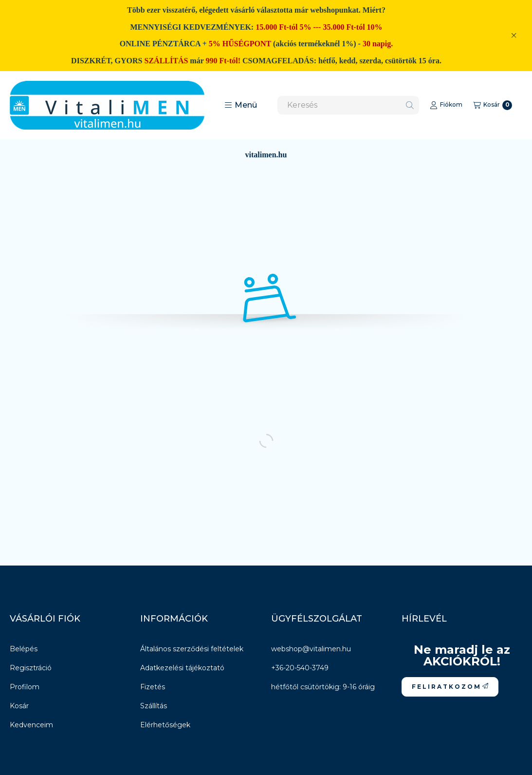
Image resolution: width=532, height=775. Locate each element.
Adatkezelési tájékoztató (182, 668)
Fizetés (153, 687)
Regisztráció (31, 668)
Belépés (24, 649)
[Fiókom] (446, 105)
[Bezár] (514, 36)
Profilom (25, 687)
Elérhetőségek (165, 725)
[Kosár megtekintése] (493, 105)
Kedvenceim (31, 725)
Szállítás (154, 706)
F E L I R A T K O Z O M (450, 687)
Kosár (19, 706)
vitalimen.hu (266, 155)
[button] (241, 105)
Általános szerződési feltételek (192, 649)
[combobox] (348, 105)
